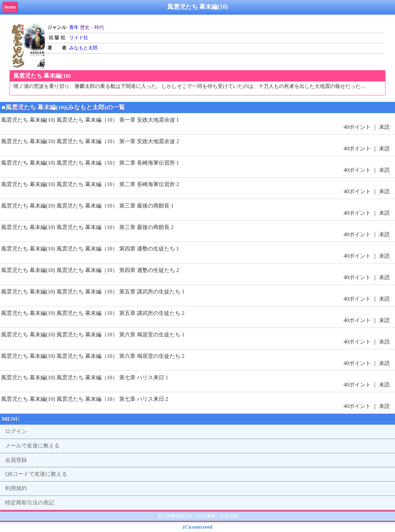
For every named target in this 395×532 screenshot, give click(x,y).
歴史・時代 (92, 27)
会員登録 (16, 460)
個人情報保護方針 (175, 516)
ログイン (16, 431)
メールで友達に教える (32, 446)
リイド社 (79, 38)
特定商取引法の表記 (30, 503)
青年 (74, 27)
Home (10, 7)
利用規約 (16, 488)
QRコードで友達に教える (36, 474)
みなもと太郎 (83, 48)
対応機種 (206, 516)
